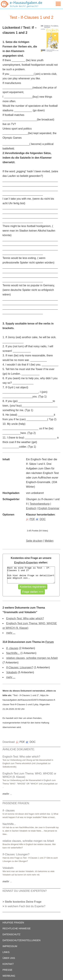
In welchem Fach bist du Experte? (25, 906)
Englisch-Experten (26, 563)
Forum (50, 642)
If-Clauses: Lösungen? (20, 667)
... (7, 794)
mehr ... (11, 633)
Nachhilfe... (13, 653)
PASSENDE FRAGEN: (16, 803)
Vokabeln (12, 672)
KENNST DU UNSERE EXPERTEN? (25, 891)
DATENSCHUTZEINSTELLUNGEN (22, 940)
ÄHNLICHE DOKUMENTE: (19, 749)
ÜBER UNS (9, 958)
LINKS (6, 952)
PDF (30, 519)
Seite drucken (34, 541)
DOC (41, 519)
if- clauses (12, 648)
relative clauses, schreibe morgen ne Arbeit (32, 658)
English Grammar (49, 508)
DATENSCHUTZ (11, 934)
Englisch (31, 508)
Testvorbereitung (40, 504)
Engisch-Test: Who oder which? (25, 618)
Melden (49, 541)
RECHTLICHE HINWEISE (17, 928)
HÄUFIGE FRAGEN (13, 923)
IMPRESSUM (10, 946)
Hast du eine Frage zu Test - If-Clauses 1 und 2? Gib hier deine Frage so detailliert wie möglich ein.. (31, 575)
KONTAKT (8, 964)
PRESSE (7, 970)
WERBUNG (9, 976)
